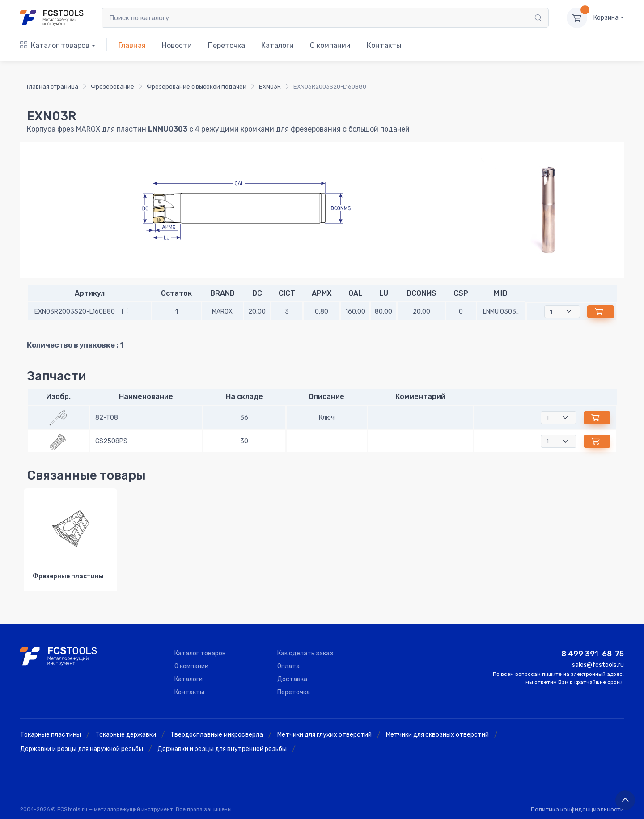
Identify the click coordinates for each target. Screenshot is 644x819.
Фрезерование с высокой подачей (197, 87)
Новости (177, 45)
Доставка (292, 679)
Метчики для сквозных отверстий (437, 735)
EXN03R (270, 87)
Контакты (384, 45)
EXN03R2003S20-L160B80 (75, 312)
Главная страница (53, 87)
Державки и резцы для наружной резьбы (82, 749)
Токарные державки (126, 735)
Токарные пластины (51, 735)
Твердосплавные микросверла (217, 735)
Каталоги (278, 45)
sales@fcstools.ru (598, 665)
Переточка (227, 45)
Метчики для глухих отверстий (324, 735)
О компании (330, 45)
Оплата (288, 666)
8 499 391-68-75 (593, 654)
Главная (132, 45)
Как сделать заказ (305, 653)
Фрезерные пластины (68, 576)
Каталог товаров (55, 45)
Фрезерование (112, 87)
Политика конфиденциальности (577, 809)
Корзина (606, 18)
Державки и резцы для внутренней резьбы (222, 749)
